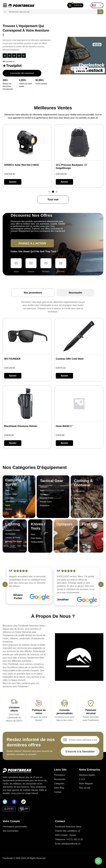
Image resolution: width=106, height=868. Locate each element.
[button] (73, 69)
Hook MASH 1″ (64, 426)
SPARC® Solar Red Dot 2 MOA (21, 165)
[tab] (33, 293)
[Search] (100, 12)
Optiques (64, 524)
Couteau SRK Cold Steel (70, 359)
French (94, 5)
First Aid (89, 524)
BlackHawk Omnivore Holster (21, 426)
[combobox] (52, 12)
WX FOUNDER (12, 359)
